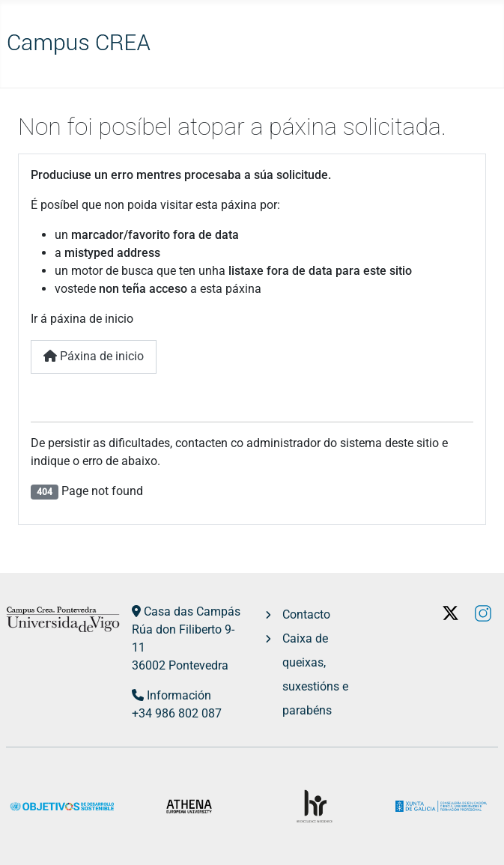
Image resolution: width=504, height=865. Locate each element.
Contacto (306, 614)
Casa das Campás (192, 611)
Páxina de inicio (94, 356)
